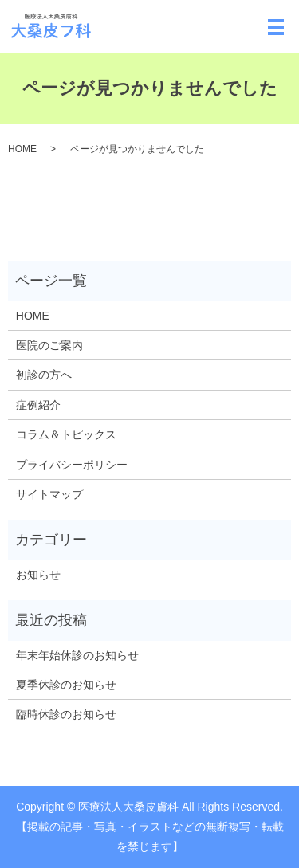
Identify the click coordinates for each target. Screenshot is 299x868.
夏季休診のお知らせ (66, 685)
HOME (22, 149)
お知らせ (38, 575)
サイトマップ (49, 494)
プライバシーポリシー (72, 465)
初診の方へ (44, 375)
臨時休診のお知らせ (66, 714)
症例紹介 (38, 405)
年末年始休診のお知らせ (77, 655)
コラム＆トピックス (66, 434)
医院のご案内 (49, 345)
